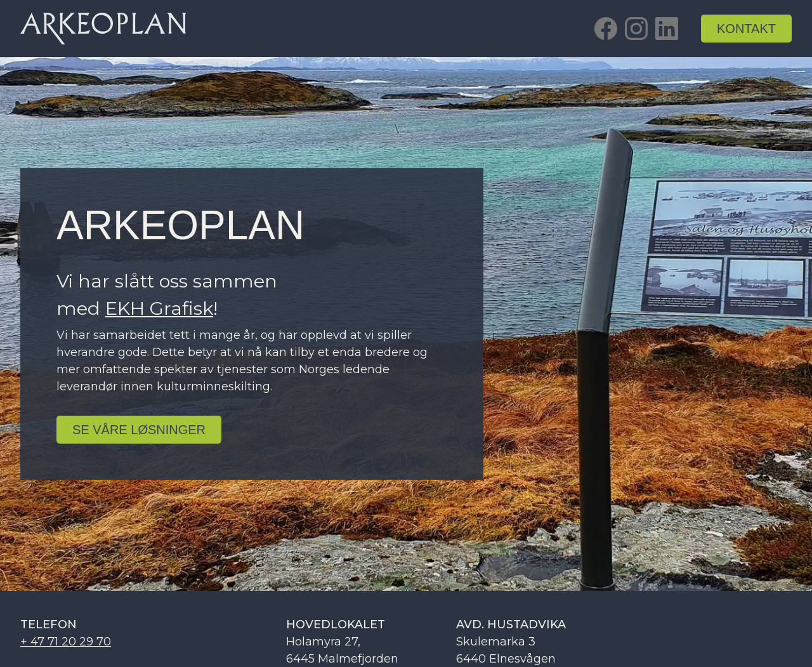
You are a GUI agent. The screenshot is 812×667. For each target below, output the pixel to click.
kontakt (746, 29)
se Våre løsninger (139, 430)
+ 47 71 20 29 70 (66, 642)
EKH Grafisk (159, 308)
